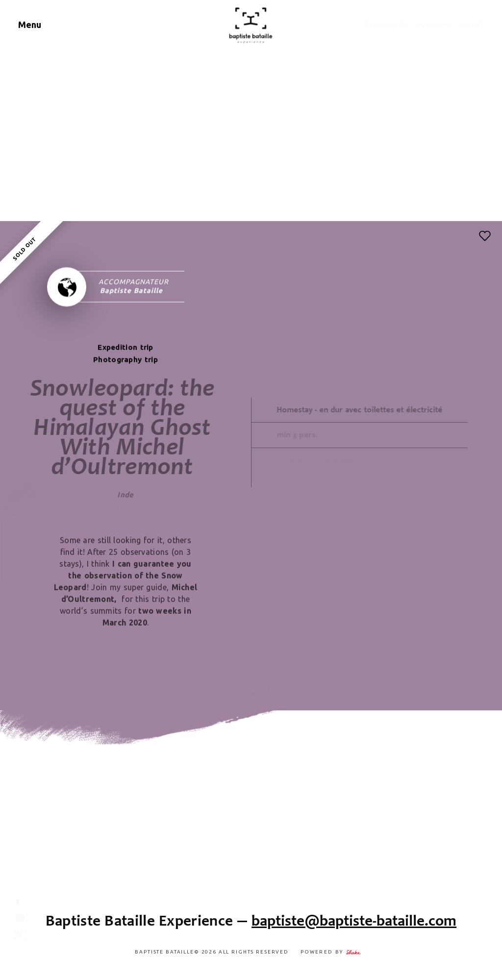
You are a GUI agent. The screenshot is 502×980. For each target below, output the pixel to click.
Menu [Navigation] (30, 25)
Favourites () (386, 25)
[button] (485, 236)
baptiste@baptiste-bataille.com (354, 920)
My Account (434, 25)
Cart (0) (472, 25)
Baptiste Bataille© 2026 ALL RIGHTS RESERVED (213, 952)
